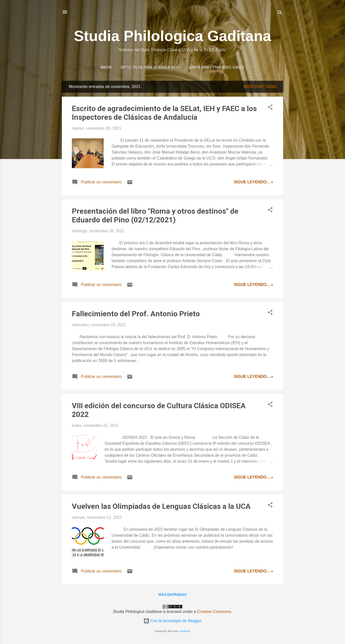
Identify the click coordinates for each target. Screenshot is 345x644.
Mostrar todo (260, 87)
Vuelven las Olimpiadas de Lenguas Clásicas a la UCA (161, 506)
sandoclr (185, 631)
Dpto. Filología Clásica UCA (150, 67)
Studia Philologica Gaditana (172, 36)
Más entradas (173, 595)
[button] (270, 108)
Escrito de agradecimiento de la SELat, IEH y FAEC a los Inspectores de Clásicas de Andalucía (164, 113)
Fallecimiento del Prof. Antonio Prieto (136, 314)
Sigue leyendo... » (254, 182)
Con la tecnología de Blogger (173, 621)
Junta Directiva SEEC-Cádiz (216, 67)
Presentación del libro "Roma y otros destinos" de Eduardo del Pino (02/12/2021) (155, 215)
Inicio (106, 67)
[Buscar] (280, 14)
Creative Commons (214, 612)
